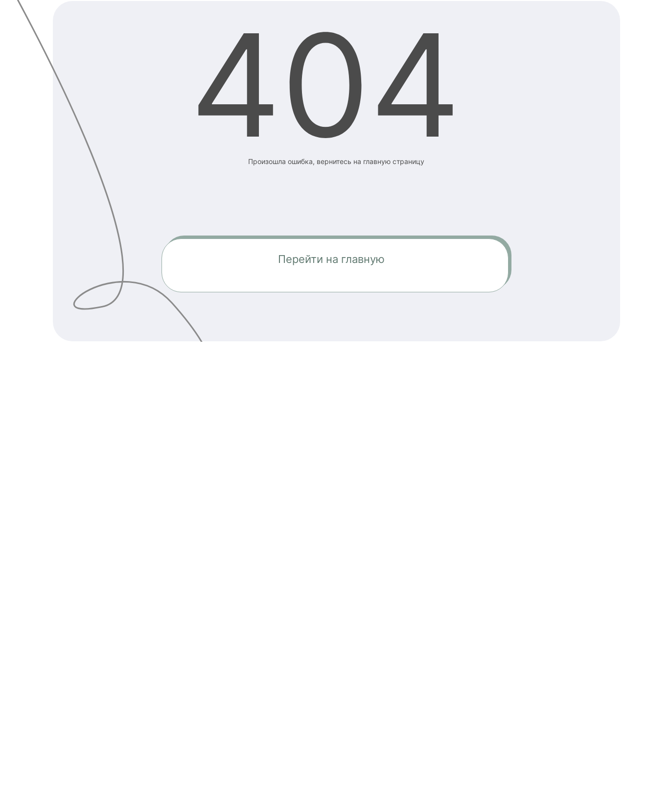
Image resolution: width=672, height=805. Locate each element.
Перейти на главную (331, 259)
